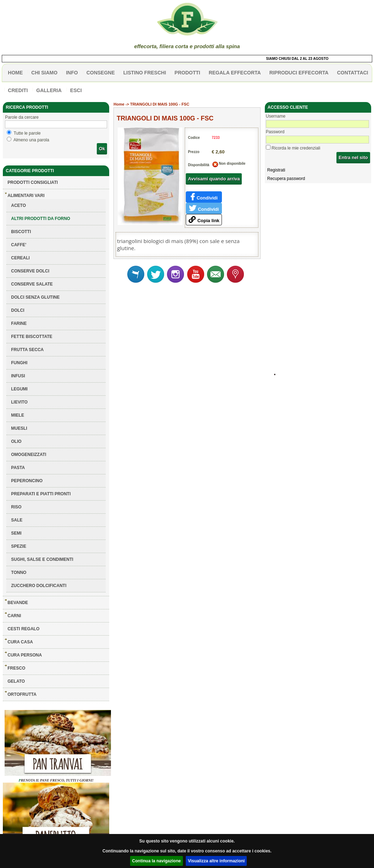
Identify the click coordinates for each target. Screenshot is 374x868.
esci (76, 90)
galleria (49, 90)
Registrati (276, 170)
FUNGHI (19, 363)
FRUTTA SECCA (27, 350)
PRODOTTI (187, 73)
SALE (17, 520)
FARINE (19, 323)
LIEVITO (19, 402)
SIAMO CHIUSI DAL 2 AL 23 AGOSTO (300, 59)
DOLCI (18, 310)
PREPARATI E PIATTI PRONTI (41, 494)
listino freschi (145, 73)
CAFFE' (19, 245)
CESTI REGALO (23, 629)
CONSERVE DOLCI (30, 271)
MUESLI (19, 428)
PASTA (18, 468)
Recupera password (286, 179)
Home (119, 104)
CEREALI (20, 258)
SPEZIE (19, 546)
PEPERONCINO (27, 481)
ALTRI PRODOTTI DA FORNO (41, 219)
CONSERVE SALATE (32, 284)
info (72, 73)
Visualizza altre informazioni (216, 861)
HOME (15, 73)
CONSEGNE (101, 73)
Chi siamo (44, 73)
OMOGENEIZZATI (29, 455)
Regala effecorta (235, 73)
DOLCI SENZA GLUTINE (35, 297)
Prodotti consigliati (33, 182)
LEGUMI (19, 389)
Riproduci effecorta (299, 73)
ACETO (18, 205)
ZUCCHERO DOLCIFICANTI (39, 586)
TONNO (19, 573)
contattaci (353, 73)
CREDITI (18, 90)
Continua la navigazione (157, 861)
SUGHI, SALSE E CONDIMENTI (42, 559)
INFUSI (18, 376)
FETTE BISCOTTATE (32, 337)
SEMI (16, 533)
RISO (16, 507)
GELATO (16, 681)
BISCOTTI (21, 232)
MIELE (18, 415)
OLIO (16, 441)
